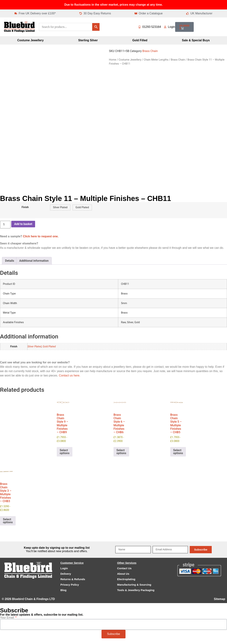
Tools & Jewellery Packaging (136, 590)
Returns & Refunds (73, 579)
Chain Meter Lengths (156, 60)
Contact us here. (70, 375)
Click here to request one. (41, 236)
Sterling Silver (88, 40)
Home (113, 60)
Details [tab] (10, 261)
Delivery (66, 574)
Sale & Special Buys (196, 40)
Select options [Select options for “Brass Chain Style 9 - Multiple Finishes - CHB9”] (65, 452)
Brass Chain (150, 51)
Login (64, 568)
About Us (123, 574)
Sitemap (220, 599)
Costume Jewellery (30, 40)
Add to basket (23, 224)
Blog (63, 590)
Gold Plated (49, 347)
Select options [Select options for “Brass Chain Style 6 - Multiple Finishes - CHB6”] (121, 452)
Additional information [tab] (34, 261)
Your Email (7, 618)
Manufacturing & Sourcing (134, 585)
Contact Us (124, 568)
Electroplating (126, 579)
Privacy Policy (70, 585)
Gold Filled (140, 40)
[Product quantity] (5, 225)
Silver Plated (34, 347)
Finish (25, 207)
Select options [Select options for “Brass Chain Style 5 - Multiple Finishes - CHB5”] (178, 452)
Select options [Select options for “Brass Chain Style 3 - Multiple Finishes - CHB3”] (8, 521)
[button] (60, 208)
